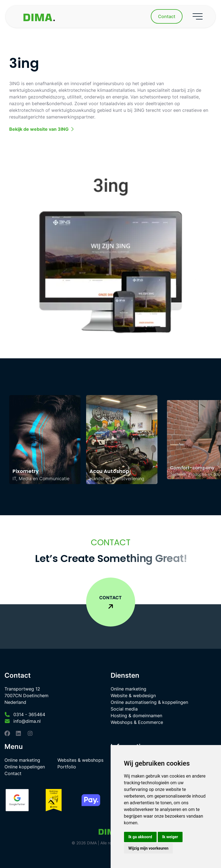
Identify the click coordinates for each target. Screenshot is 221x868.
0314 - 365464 (29, 714)
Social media (124, 709)
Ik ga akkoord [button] (140, 837)
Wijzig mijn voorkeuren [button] (149, 848)
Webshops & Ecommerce (137, 722)
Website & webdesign (133, 696)
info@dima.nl (27, 721)
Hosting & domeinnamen (136, 716)
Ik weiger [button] (170, 837)
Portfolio (67, 767)
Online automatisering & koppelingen (149, 702)
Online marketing (128, 689)
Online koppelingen (25, 767)
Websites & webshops (80, 760)
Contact (13, 773)
